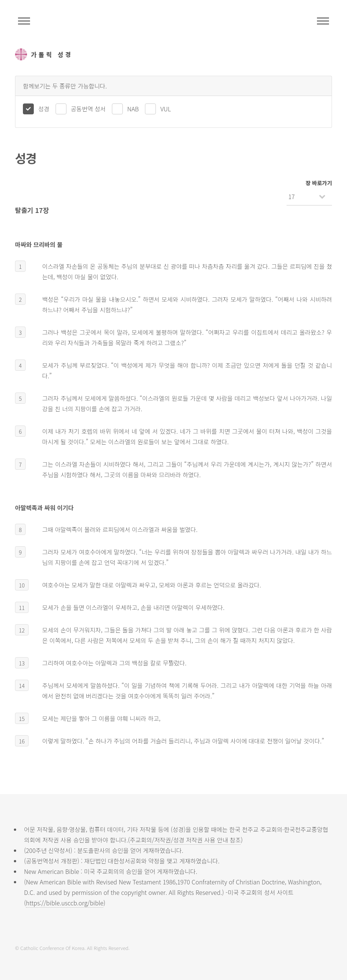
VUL (166, 109)
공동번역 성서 (88, 109)
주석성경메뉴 (24, 21)
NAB (133, 109)
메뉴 (323, 21)
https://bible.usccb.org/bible (65, 903)
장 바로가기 (319, 183)
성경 (44, 109)
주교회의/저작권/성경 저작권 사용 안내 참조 (186, 840)
